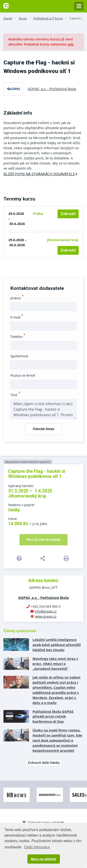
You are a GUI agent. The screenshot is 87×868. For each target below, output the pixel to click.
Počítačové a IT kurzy (48, 18)
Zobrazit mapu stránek (43, 822)
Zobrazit (68, 214)
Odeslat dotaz (44, 429)
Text (15, 395)
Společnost (19, 356)
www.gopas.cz (46, 616)
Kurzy (23, 18)
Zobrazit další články (44, 763)
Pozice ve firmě (23, 375)
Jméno (17, 298)
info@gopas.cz (46, 611)
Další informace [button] (37, 847)
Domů (8, 18)
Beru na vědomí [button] (44, 859)
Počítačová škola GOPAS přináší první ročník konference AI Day (53, 716)
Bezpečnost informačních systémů (28, 462)
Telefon (18, 337)
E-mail (17, 317)
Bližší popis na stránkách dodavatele (40, 174)
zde (71, 44)
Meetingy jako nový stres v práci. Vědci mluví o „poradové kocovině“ (55, 664)
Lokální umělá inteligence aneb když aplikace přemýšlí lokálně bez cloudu (57, 645)
